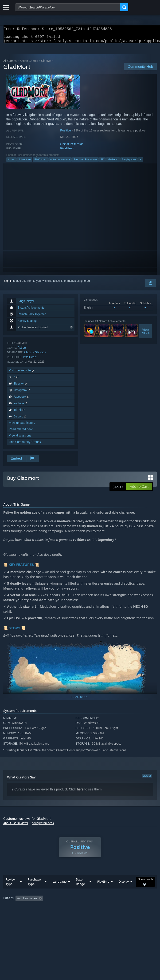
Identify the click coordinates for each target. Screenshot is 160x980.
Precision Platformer (85, 162)
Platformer (40, 162)
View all (147, 778)
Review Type (11, 884)
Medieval (113, 162)
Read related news (21, 432)
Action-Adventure (60, 162)
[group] (80, 904)
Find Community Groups (25, 445)
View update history (22, 426)
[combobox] (68, 7)
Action (12, 162)
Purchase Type (34, 884)
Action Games (29, 64)
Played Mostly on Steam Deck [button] (23, 908)
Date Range (80, 884)
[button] (139, 489)
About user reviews (16, 826)
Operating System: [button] (63, 908)
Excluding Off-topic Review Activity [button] (74, 901)
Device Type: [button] (123, 908)
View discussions (20, 438)
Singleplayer (129, 162)
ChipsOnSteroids (72, 147)
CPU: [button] (87, 908)
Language (59, 884)
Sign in (8, 284)
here (80, 792)
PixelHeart (67, 151)
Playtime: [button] (111, 901)
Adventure (25, 162)
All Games (10, 64)
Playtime (103, 884)
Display (124, 884)
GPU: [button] (103, 908)
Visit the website (22, 373)
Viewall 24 (146, 334)
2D (102, 162)
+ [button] (140, 162)
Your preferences (43, 826)
